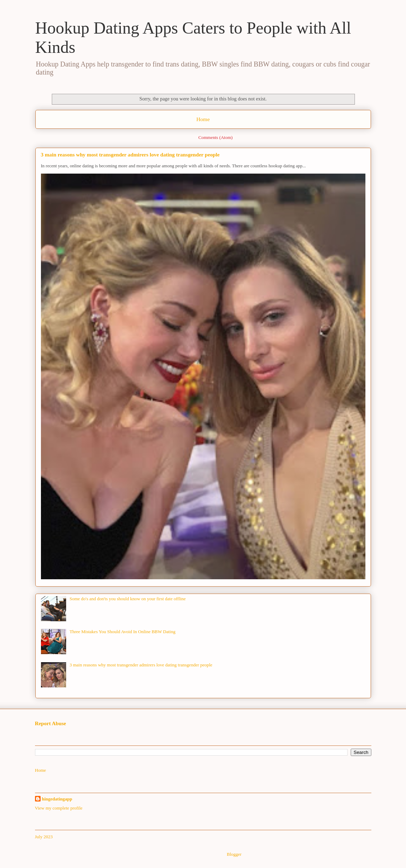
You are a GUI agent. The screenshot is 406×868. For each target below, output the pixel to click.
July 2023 (44, 837)
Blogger (234, 854)
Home (203, 119)
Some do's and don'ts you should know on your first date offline (128, 599)
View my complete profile (59, 808)
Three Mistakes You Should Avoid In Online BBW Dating (123, 632)
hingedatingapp (57, 799)
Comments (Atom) (216, 137)
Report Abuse (51, 723)
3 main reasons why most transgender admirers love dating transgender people (130, 155)
